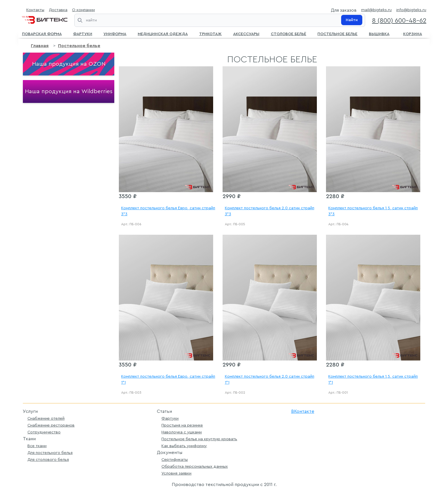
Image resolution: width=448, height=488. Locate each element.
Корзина (411, 33)
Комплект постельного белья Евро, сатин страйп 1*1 (168, 380)
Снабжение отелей (46, 418)
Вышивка (379, 33)
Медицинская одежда (163, 33)
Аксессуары (246, 33)
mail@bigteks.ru (376, 10)
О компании (83, 10)
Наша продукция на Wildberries (69, 91)
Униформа (115, 33)
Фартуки (83, 33)
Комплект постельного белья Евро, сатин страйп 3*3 (168, 211)
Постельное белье (337, 33)
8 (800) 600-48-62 (399, 21)
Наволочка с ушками (182, 432)
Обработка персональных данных (195, 466)
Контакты (35, 10)
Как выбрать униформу (184, 446)
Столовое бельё (289, 33)
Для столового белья (48, 460)
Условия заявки (176, 473)
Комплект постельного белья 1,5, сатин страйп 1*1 (373, 380)
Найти (352, 20)
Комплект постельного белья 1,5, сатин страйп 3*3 (373, 211)
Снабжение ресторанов (51, 425)
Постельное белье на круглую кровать (199, 439)
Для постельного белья (50, 453)
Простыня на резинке (182, 425)
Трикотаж (210, 33)
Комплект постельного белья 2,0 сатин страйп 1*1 (270, 380)
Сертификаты (175, 460)
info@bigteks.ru (411, 10)
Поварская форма (42, 33)
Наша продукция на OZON (69, 64)
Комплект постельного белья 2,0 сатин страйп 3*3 (270, 211)
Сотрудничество (44, 432)
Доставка (58, 10)
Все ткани (37, 446)
